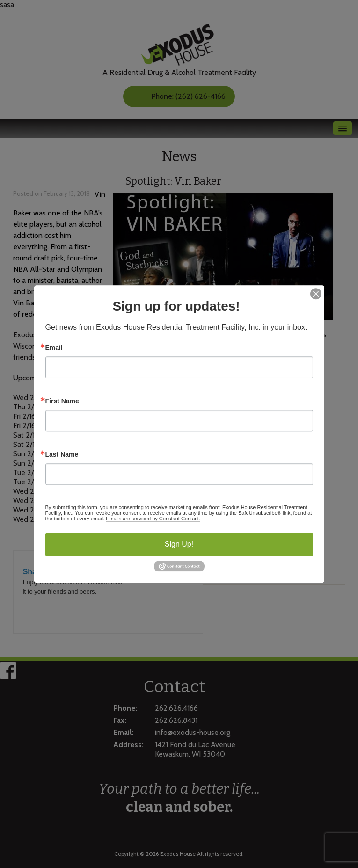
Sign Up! (179, 544)
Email (54, 348)
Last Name (62, 454)
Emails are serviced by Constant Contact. (153, 519)
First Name (62, 401)
